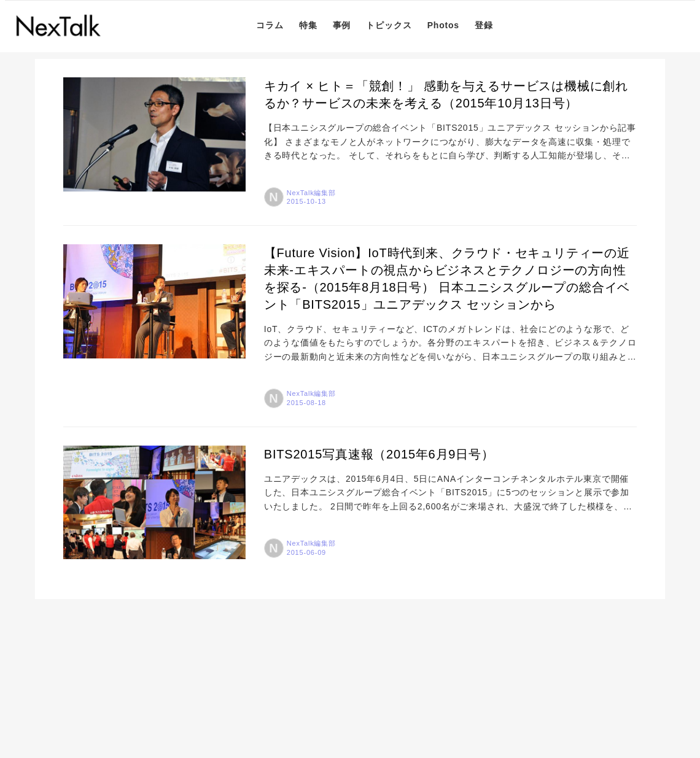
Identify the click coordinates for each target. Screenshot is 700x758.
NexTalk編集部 (311, 193)
